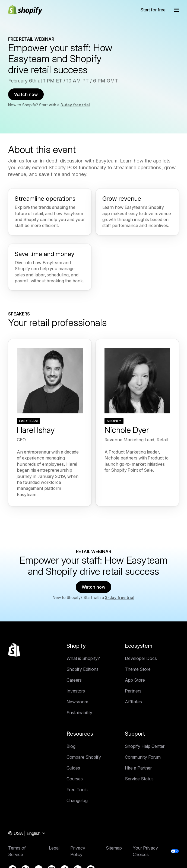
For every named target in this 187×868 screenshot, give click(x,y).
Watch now (26, 94)
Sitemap (114, 848)
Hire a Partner (138, 768)
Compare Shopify (84, 757)
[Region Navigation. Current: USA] (27, 834)
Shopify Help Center (145, 746)
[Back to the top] (14, 650)
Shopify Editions (83, 669)
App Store (135, 680)
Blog (71, 746)
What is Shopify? (83, 658)
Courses (75, 779)
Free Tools (77, 790)
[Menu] (176, 10)
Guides (73, 768)
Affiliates (133, 702)
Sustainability (79, 713)
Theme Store (138, 669)
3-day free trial (75, 105)
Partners (133, 691)
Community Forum (143, 757)
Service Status (139, 779)
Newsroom (77, 702)
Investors (76, 691)
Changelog (77, 800)
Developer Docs (141, 658)
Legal (54, 848)
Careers (74, 680)
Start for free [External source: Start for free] (153, 10)
